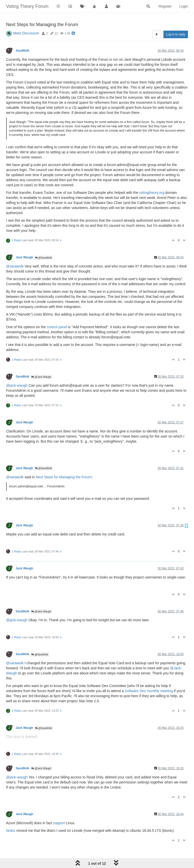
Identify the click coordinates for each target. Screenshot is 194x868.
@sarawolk (15, 266)
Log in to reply (176, 34)
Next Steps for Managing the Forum (64, 477)
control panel (57, 327)
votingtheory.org (152, 193)
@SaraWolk (43, 258)
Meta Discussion (26, 33)
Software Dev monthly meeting (149, 691)
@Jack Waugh (41, 377)
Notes (11, 831)
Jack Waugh (24, 257)
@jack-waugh (17, 385)
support (59, 823)
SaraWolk (22, 51)
